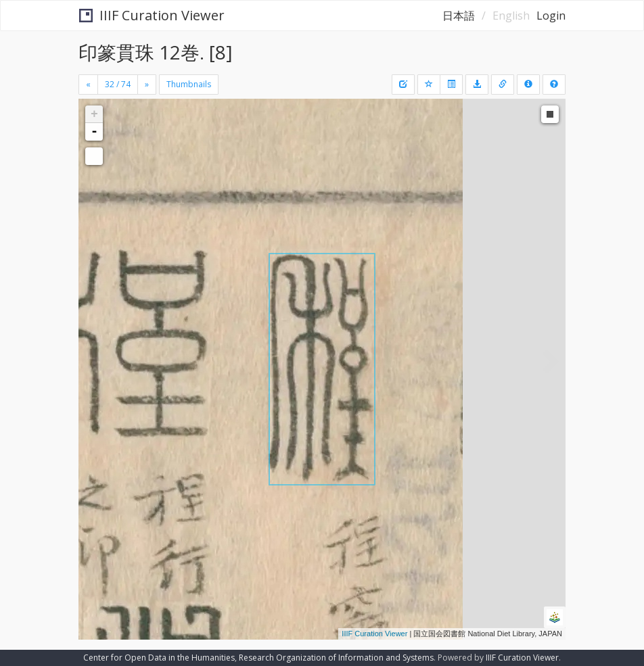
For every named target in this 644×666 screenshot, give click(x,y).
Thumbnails (189, 84)
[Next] (147, 85)
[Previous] (88, 85)
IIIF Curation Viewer (152, 15)
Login (551, 16)
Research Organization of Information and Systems (336, 658)
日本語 (459, 16)
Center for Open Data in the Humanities (159, 658)
